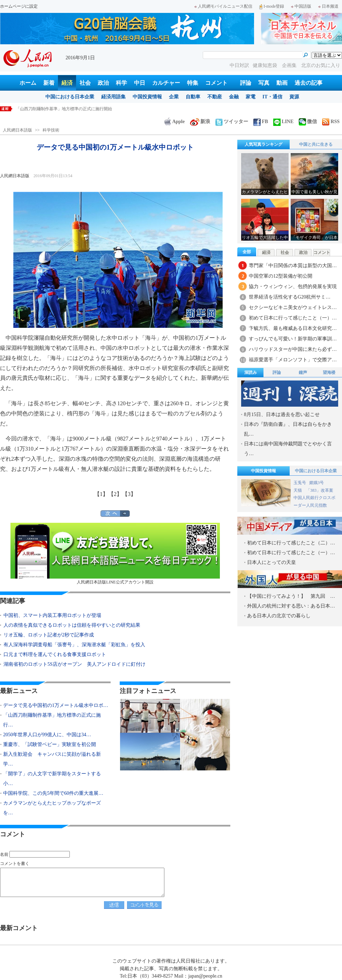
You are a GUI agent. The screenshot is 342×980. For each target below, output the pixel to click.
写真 (264, 83)
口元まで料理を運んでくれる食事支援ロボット (55, 654)
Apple (174, 122)
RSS (331, 122)
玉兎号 (300, 483)
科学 (121, 83)
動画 (282, 83)
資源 (294, 97)
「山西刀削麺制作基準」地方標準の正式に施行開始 (64, 109)
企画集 (290, 65)
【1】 (101, 494)
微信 (308, 122)
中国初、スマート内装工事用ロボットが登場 (52, 615)
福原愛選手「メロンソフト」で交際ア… (293, 360)
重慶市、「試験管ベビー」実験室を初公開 (50, 744)
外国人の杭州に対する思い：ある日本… (291, 606)
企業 (174, 97)
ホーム (28, 83)
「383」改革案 (320, 490)
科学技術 (51, 130)
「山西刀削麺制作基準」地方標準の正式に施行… (52, 720)
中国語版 (301, 6)
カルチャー (166, 83)
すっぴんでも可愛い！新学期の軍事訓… (293, 339)
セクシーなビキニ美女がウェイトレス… (293, 307)
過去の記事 (308, 83)
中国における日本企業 (70, 97)
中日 (140, 83)
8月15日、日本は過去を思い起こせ (282, 414)
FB (261, 122)
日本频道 (328, 6)
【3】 (129, 494)
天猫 (298, 490)
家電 (251, 97)
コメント (216, 83)
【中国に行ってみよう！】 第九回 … (291, 596)
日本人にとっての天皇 (272, 562)
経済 (67, 83)
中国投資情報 (147, 97)
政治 (103, 83)
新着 (49, 83)
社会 (85, 83)
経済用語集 (113, 97)
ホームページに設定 (19, 6)
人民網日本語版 (17, 130)
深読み (251, 372)
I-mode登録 (272, 6)
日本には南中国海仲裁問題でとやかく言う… (288, 449)
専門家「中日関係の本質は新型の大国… (293, 266)
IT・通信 (272, 97)
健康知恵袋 (266, 65)
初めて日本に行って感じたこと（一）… (293, 318)
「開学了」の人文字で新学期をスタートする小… (52, 779)
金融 (234, 97)
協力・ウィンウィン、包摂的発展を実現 (293, 287)
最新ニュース (19, 691)
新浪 (200, 122)
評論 (246, 83)
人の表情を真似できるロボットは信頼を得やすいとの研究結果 (72, 625)
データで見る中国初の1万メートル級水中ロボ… (56, 705)
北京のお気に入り (321, 65)
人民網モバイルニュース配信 (223, 6)
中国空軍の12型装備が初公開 (281, 276)
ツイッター (232, 122)
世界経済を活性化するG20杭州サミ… (290, 297)
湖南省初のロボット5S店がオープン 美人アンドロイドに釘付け (75, 664)
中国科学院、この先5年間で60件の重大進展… (53, 793)
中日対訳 (239, 65)
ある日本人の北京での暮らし (279, 616)
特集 (193, 83)
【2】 (115, 494)
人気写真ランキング (263, 144)
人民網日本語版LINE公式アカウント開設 (115, 554)
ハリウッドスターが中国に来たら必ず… (293, 349)
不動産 (215, 97)
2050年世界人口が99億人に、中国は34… (47, 735)
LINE (283, 122)
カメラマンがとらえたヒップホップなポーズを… (52, 808)
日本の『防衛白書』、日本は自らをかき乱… (288, 429)
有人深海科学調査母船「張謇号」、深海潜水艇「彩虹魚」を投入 (74, 645)
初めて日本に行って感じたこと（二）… (291, 543)
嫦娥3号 (317, 483)
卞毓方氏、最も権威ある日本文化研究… (293, 328)
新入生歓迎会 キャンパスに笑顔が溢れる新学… (52, 759)
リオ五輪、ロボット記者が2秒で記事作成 (49, 635)
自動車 (193, 97)
